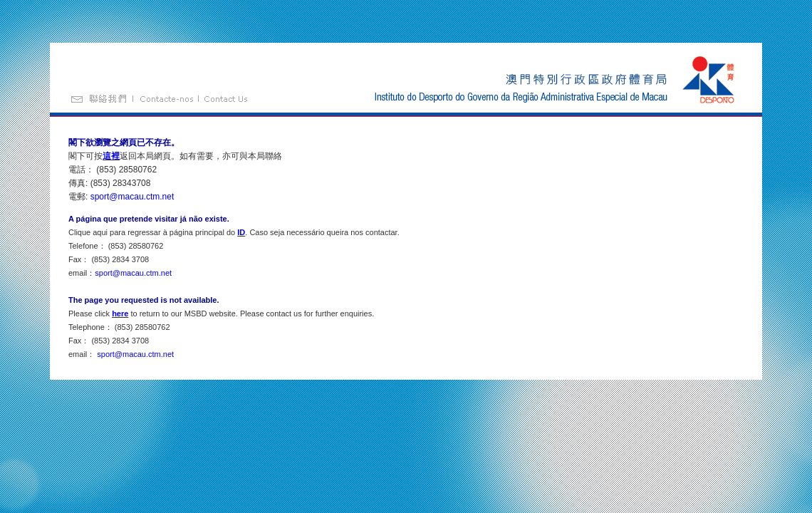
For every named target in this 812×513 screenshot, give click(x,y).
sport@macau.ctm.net (132, 197)
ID (241, 232)
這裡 (111, 156)
